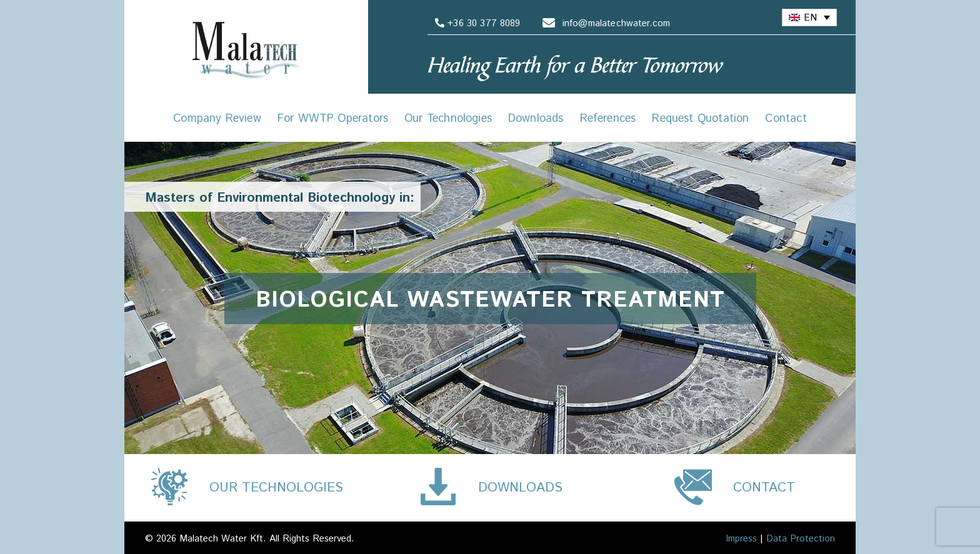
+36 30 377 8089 (476, 23)
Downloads (536, 119)
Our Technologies (448, 119)
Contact (786, 119)
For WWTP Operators (333, 119)
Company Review (217, 119)
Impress (741, 539)
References (608, 119)
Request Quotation (700, 119)
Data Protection (801, 539)
